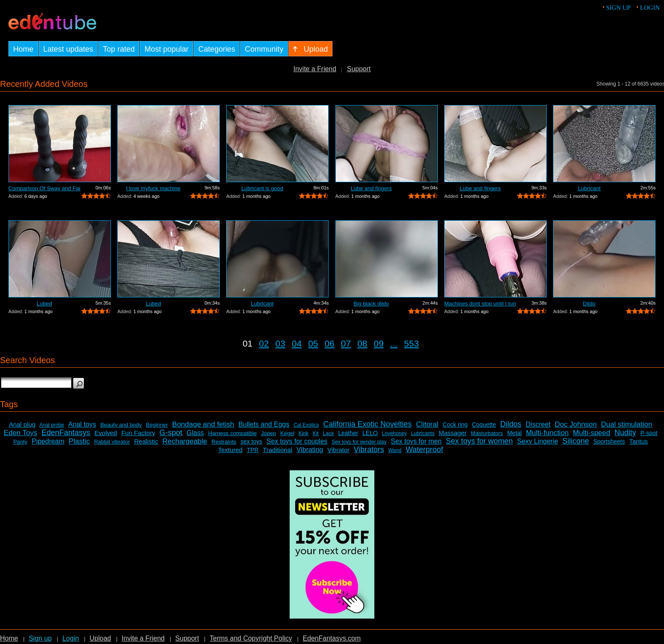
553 (411, 343)
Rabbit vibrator (112, 442)
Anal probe (52, 425)
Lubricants (423, 433)
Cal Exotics (306, 425)
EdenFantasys (66, 433)
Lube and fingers (371, 188)
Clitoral (427, 424)
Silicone (576, 441)
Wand (395, 450)
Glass (195, 433)
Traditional (278, 450)
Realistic (146, 441)
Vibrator (338, 450)
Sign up (618, 8)
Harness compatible (232, 433)
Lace (328, 433)
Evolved (106, 433)
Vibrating (310, 450)
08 (362, 343)
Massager (453, 433)
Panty (20, 442)
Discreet (538, 424)
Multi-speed (592, 433)
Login (650, 8)
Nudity (625, 433)
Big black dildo (371, 304)
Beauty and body (121, 425)
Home (9, 638)
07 (346, 343)
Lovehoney (394, 433)
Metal (515, 433)
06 (329, 343)
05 (313, 343)
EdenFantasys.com (332, 638)
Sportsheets (609, 441)
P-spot (649, 433)
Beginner (157, 425)
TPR (253, 450)
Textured (230, 450)
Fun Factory (138, 433)
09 (379, 343)
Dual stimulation (627, 424)
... (394, 343)
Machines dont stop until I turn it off (480, 304)
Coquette (484, 425)
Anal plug (22, 424)
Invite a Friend (315, 69)
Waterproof (424, 450)
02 (264, 343)
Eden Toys (21, 433)
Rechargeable (185, 441)
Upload (100, 638)
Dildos (511, 424)
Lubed (44, 304)
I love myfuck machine (154, 188)
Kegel (287, 433)
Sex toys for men (416, 441)
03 (280, 343)
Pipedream (48, 441)
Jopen (268, 433)
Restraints (224, 442)
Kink (303, 433)
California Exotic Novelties (367, 424)
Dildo (589, 304)
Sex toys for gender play (359, 442)
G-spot (171, 433)
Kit (315, 433)
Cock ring (455, 425)
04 (297, 343)
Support (359, 69)
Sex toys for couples (297, 441)
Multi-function (547, 433)
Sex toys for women (479, 441)
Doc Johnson (576, 424)
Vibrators (369, 450)
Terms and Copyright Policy (251, 638)
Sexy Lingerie (538, 441)
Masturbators (487, 433)
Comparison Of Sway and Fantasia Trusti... (44, 188)
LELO (370, 433)
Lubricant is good (262, 188)
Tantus (639, 441)
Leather (348, 433)
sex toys (251, 441)
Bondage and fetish (203, 424)
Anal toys (82, 424)
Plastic (79, 441)
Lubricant (589, 188)
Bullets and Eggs (264, 424)
